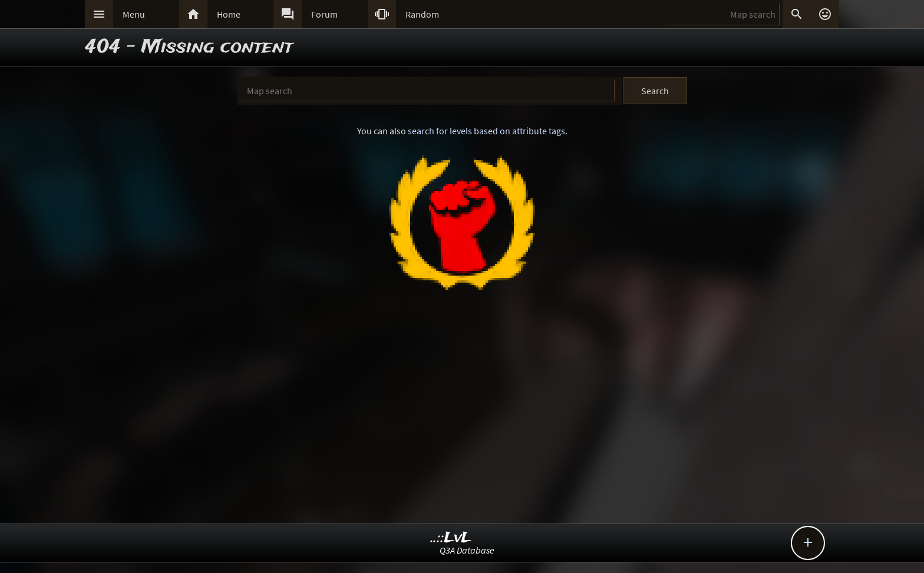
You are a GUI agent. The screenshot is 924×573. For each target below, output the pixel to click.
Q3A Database (467, 550)
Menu (134, 14)
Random (422, 14)
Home (229, 14)
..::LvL (451, 538)
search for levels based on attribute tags (486, 131)
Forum (324, 14)
